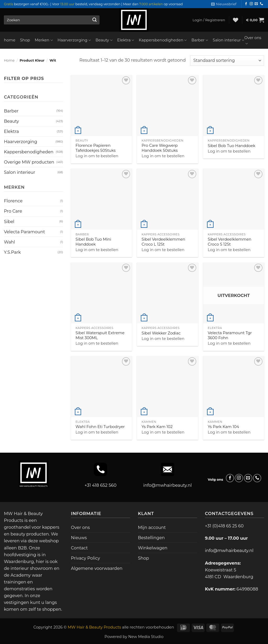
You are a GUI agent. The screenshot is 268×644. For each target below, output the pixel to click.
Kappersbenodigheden (163, 40)
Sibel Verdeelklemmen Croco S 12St (230, 242)
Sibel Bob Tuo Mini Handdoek (93, 242)
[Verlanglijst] (236, 20)
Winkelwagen (153, 548)
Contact (79, 548)
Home (9, 60)
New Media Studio (146, 637)
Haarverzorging (74, 40)
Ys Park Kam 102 (157, 427)
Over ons (253, 41)
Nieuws (79, 538)
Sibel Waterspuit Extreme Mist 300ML (100, 335)
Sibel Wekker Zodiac (161, 333)
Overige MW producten (29, 162)
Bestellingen (151, 538)
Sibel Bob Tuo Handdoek (232, 146)
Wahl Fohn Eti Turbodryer (100, 427)
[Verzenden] (94, 20)
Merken (44, 40)
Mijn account (152, 527)
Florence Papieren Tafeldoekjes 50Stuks (95, 148)
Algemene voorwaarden (97, 568)
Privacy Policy (85, 558)
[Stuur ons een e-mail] (256, 4)
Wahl (9, 242)
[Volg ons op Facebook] (246, 4)
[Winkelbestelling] (227, 61)
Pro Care (13, 211)
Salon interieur (229, 40)
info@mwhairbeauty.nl (167, 485)
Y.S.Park (12, 252)
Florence (13, 201)
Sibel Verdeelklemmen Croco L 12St (163, 242)
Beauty (104, 40)
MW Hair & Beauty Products (94, 627)
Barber (200, 40)
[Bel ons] (261, 4)
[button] (224, 4)
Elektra (126, 40)
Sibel (9, 221)
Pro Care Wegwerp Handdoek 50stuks (160, 148)
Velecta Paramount (24, 232)
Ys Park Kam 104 (224, 427)
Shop (25, 40)
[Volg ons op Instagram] (251, 4)
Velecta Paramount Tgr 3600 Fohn (230, 335)
